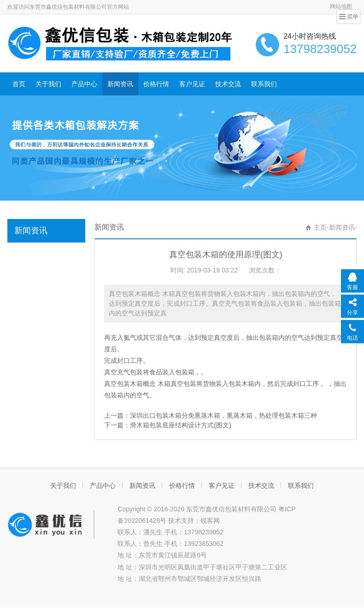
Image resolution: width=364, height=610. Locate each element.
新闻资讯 (120, 84)
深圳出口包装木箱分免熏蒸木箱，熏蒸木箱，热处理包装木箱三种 (223, 415)
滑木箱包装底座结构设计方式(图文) (180, 425)
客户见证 (192, 84)
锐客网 (210, 521)
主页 (320, 227)
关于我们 (48, 84)
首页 (19, 84)
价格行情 (156, 84)
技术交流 (228, 84)
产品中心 (84, 84)
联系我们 (264, 84)
